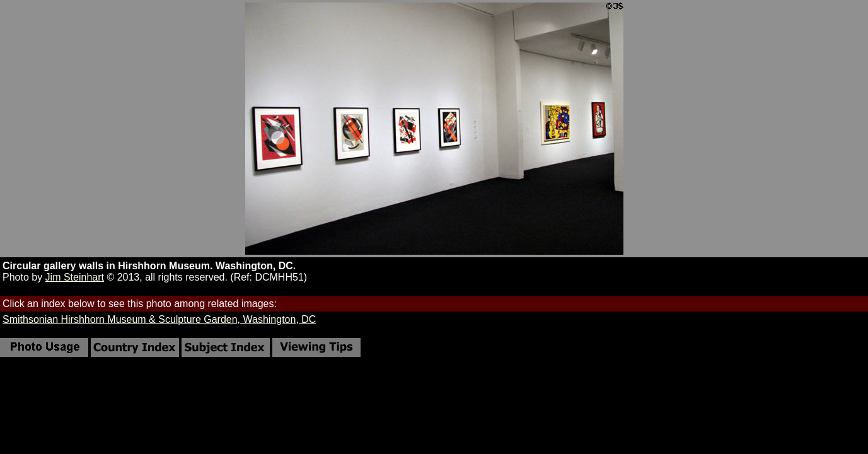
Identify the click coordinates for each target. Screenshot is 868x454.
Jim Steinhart (75, 277)
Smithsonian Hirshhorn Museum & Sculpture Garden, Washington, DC (159, 319)
